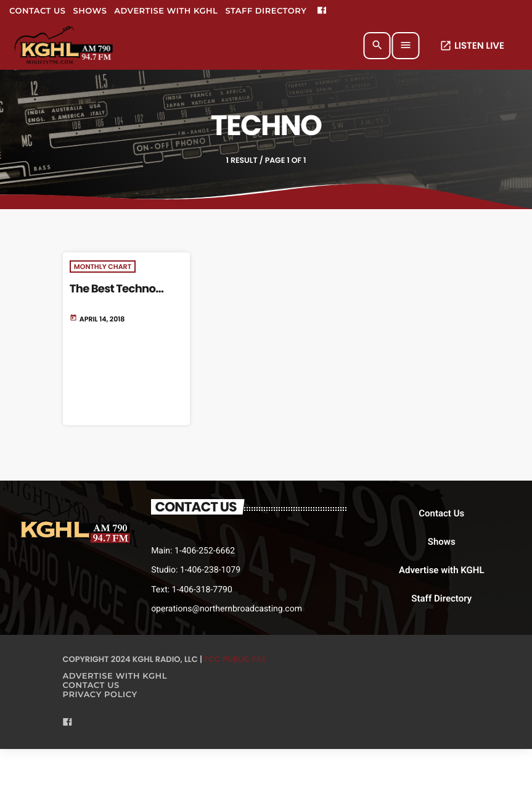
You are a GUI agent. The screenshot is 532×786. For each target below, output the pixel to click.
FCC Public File (235, 659)
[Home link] (64, 46)
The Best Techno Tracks (113, 296)
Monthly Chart (103, 267)
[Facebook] (322, 11)
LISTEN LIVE (472, 46)
